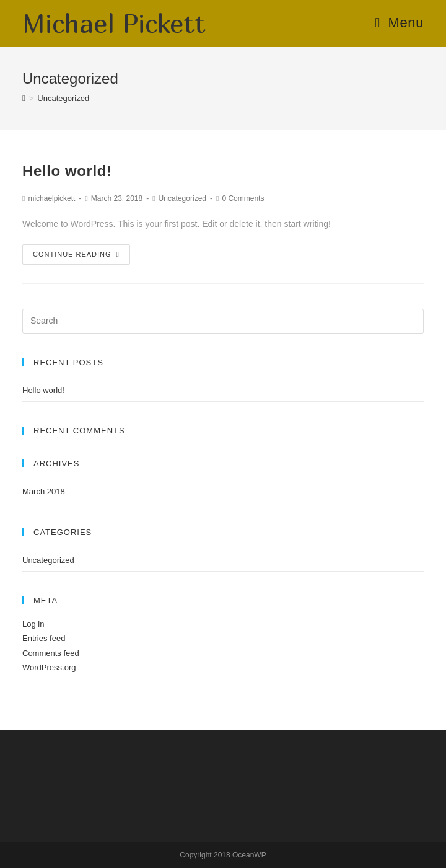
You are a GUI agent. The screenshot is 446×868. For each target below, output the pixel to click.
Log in (33, 624)
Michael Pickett (114, 23)
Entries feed (44, 638)
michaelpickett (51, 198)
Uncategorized (182, 198)
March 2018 (44, 491)
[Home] (24, 98)
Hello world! (67, 171)
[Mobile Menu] (399, 23)
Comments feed (51, 653)
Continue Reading (76, 254)
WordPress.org (49, 667)
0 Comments (243, 198)
